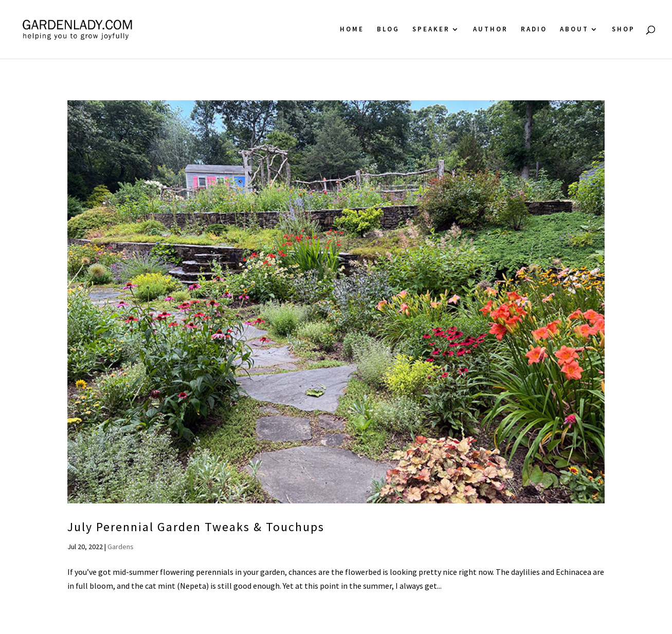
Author (491, 30)
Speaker (431, 30)
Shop (623, 30)
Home (352, 30)
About (574, 30)
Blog (388, 30)
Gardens (121, 547)
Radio (534, 30)
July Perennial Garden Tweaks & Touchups (196, 527)
